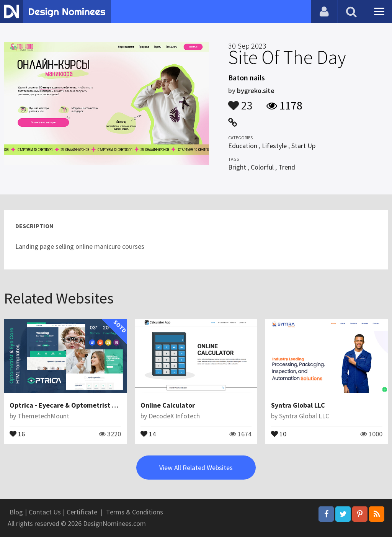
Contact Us (45, 512)
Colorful (262, 167)
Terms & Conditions (135, 512)
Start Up (303, 146)
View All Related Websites (196, 468)
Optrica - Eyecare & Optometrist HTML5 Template (87, 405)
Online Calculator (168, 405)
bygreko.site (256, 91)
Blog (16, 512)
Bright (237, 167)
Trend (287, 167)
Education (243, 146)
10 (279, 433)
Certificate (82, 512)
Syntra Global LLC (298, 405)
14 (148, 433)
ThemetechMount (43, 416)
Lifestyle (274, 146)
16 (17, 433)
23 (240, 102)
